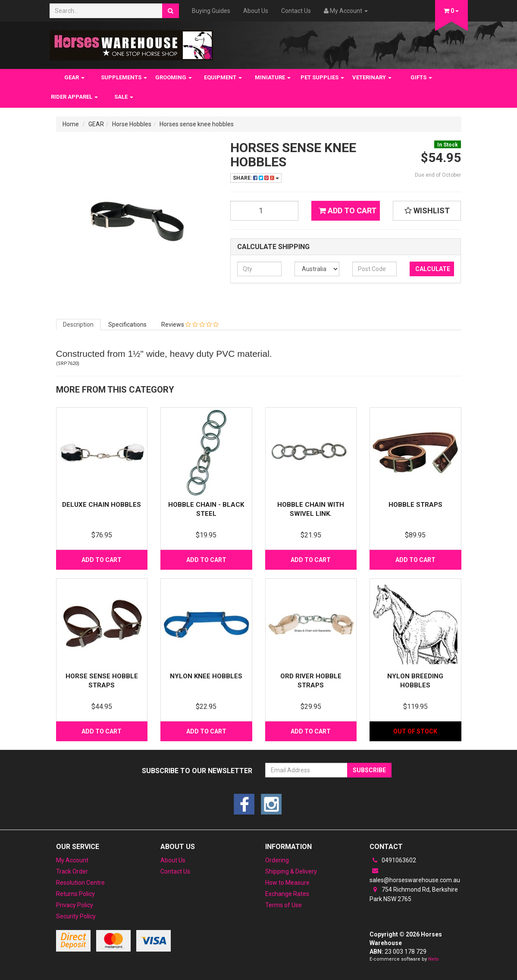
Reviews (190, 325)
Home (71, 124)
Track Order (72, 871)
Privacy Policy (75, 905)
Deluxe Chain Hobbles (102, 505)
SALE (124, 97)
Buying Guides (211, 11)
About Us (256, 11)
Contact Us (296, 11)
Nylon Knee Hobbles (206, 676)
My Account (72, 860)
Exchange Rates (287, 894)
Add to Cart (348, 211)
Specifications (127, 325)
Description (78, 325)
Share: (256, 178)
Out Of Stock (415, 731)
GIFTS (421, 77)
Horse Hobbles (132, 124)
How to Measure (287, 883)
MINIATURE (273, 77)
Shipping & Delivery (291, 871)
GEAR (74, 77)
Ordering (277, 860)
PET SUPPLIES (322, 77)
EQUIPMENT (223, 77)
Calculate (433, 269)
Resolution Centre (80, 883)
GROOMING (174, 77)
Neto (434, 959)
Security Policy (76, 916)
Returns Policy (75, 894)
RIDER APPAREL (74, 97)
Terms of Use (284, 905)
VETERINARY (372, 77)
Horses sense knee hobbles (197, 124)
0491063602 (393, 860)
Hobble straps (415, 505)
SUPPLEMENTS (124, 77)
